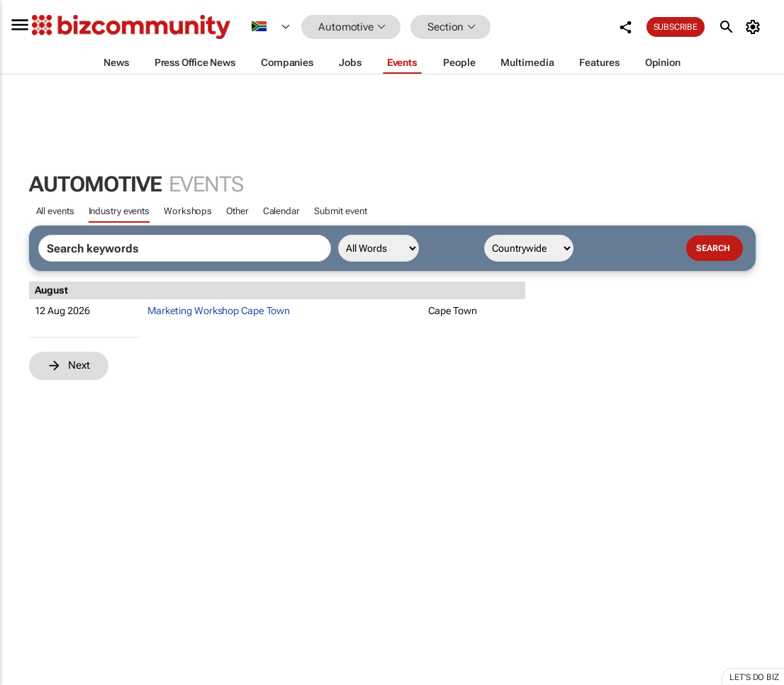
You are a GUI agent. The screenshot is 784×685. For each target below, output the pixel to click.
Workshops (188, 211)
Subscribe (676, 27)
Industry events (119, 211)
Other (237, 211)
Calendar (281, 211)
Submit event (341, 211)
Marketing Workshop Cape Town (219, 311)
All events (55, 211)
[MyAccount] (755, 27)
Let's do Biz (754, 677)
